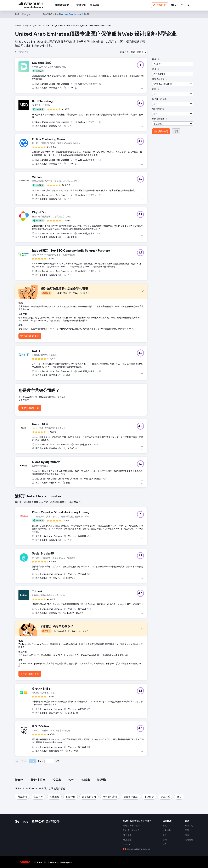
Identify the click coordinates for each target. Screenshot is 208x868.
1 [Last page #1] (59, 761)
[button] (174, 5)
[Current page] (49, 761)
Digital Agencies (33, 25)
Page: (41, 761)
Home (18, 25)
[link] (81, 5)
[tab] (19, 780)
